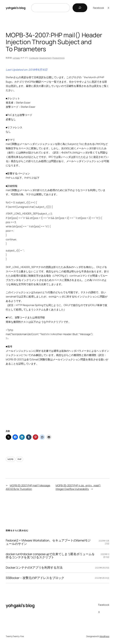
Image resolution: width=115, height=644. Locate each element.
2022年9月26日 (102, 578)
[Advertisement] (57, 402)
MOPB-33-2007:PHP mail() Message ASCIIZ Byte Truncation (28, 487)
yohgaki (16, 58)
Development (45, 58)
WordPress (104, 636)
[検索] (80, 8)
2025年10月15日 (105, 556)
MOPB (10, 459)
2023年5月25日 (102, 568)
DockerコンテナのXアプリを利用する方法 (34, 568)
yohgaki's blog (16, 8)
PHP (19, 459)
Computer (34, 58)
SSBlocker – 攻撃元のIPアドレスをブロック (35, 578)
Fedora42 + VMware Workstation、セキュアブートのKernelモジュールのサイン (48, 542)
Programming (58, 58)
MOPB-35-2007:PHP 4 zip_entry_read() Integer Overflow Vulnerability (78, 487)
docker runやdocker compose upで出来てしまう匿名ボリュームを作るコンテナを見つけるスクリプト (50, 556)
